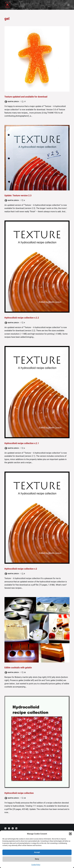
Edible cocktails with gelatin (18, 668)
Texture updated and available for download (26, 97)
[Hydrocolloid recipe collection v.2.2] (37, 267)
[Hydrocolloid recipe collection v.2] (37, 518)
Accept (37, 852)
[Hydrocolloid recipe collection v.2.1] (37, 392)
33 (25, 672)
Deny (37, 859)
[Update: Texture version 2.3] (37, 158)
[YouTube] (13, 828)
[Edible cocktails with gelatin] (37, 630)
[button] (70, 834)
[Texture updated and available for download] (37, 59)
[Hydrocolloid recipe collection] (37, 742)
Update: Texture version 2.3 (18, 195)
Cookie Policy (36, 865)
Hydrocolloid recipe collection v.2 (21, 569)
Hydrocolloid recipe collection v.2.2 (22, 318)
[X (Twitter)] (5, 828)
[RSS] (16, 828)
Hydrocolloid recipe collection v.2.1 (22, 443)
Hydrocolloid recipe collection (19, 793)
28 (25, 798)
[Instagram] (9, 828)
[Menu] (68, 5)
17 (25, 102)
